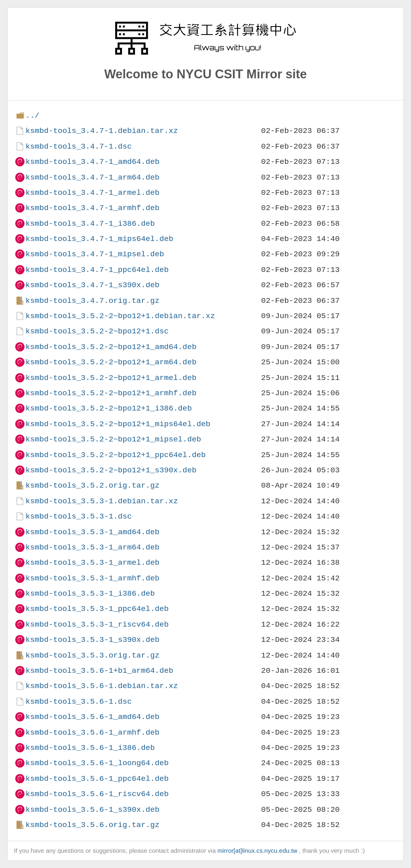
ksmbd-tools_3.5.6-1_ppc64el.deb (97, 779)
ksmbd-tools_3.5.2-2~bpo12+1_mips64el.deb (118, 424)
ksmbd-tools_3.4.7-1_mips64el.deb (99, 239)
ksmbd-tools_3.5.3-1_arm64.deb (92, 547)
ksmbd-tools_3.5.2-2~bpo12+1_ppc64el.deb (115, 455)
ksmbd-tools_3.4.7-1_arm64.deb (92, 177)
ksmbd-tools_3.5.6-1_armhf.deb (92, 732)
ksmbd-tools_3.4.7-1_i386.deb (90, 224)
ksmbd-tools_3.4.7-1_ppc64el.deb (97, 270)
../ (32, 115)
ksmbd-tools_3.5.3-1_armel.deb (92, 563)
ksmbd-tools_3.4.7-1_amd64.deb (92, 162)
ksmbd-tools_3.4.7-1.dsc (78, 146)
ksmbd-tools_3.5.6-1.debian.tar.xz (102, 686)
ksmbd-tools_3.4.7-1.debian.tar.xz (102, 131)
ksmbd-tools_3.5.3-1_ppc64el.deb (97, 609)
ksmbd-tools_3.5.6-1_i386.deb (90, 748)
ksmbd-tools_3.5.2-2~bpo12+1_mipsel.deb (113, 439)
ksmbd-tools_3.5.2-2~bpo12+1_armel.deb (111, 378)
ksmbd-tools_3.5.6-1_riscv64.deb (97, 794)
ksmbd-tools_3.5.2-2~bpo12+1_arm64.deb (111, 362)
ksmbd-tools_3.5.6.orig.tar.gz (92, 825)
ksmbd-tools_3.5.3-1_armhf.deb (92, 578)
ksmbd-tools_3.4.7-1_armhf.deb (92, 208)
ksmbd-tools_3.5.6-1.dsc (78, 702)
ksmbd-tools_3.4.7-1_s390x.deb (92, 285)
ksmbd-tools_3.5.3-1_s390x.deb (92, 640)
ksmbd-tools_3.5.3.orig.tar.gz (92, 655)
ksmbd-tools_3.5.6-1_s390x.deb (92, 810)
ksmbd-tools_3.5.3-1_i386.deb (90, 593)
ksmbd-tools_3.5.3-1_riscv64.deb (97, 624)
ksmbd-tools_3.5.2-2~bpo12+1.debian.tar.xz (120, 316)
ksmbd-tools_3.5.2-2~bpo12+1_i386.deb (108, 408)
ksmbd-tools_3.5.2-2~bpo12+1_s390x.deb (111, 470)
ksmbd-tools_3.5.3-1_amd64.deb (92, 532)
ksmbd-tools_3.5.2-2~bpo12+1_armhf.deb (111, 393)
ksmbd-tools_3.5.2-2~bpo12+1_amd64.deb (111, 347)
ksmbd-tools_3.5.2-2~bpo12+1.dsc (97, 331)
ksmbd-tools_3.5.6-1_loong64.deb (97, 763)
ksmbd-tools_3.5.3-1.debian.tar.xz (102, 501)
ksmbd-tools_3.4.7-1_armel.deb (92, 193)
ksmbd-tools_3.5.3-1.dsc (78, 516)
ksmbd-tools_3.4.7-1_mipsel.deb (95, 254)
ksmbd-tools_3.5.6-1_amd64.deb (92, 717)
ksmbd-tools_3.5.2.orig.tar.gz (92, 485)
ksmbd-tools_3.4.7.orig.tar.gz (92, 301)
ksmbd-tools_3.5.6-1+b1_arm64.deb (99, 671)
